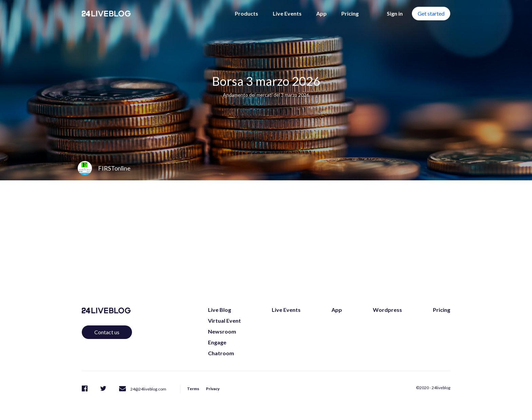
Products (246, 13)
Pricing (350, 13)
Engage (217, 342)
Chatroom (221, 353)
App (321, 13)
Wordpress (387, 310)
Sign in (395, 13)
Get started (431, 13)
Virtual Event (224, 321)
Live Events (287, 13)
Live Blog (220, 310)
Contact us (107, 332)
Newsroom (222, 331)
